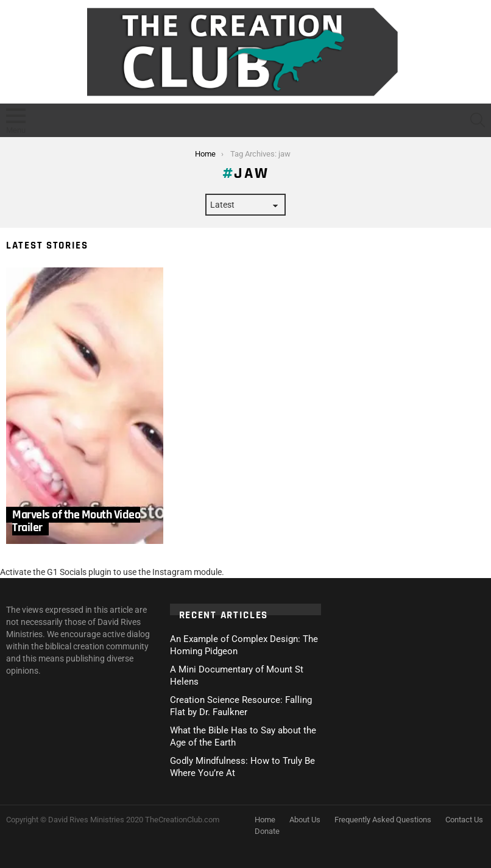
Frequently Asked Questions (383, 820)
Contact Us (464, 820)
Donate (267, 831)
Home (265, 820)
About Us (305, 820)
